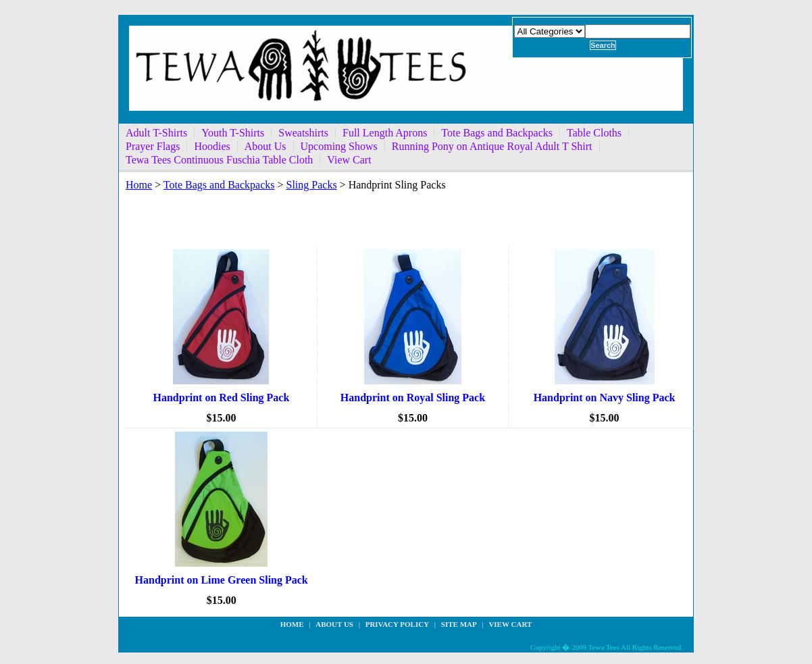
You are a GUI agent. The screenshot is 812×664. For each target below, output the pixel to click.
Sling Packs (311, 185)
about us (334, 624)
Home (139, 185)
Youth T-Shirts (233, 133)
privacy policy (397, 624)
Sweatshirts (303, 133)
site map (459, 624)
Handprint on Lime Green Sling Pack (222, 580)
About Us (265, 146)
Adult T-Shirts (156, 133)
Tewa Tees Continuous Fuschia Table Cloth (219, 160)
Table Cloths (594, 133)
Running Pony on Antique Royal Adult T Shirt (492, 146)
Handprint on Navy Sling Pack (605, 398)
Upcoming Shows (339, 146)
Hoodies (212, 146)
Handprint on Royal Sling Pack (413, 398)
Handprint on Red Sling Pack (222, 398)
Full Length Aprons (385, 133)
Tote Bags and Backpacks (497, 133)
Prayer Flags (153, 146)
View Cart (349, 160)
